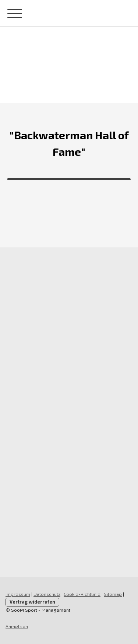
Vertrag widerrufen (32, 602)
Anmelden (17, 626)
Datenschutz (47, 594)
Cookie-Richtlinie (82, 594)
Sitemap (113, 594)
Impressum (18, 594)
